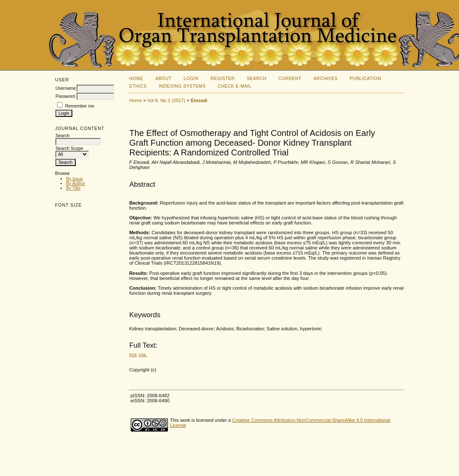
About (163, 79)
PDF (133, 355)
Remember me (80, 106)
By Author (76, 184)
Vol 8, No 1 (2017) (166, 100)
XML (143, 355)
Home (136, 79)
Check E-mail (235, 86)
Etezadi (199, 100)
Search (256, 79)
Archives (326, 79)
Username (66, 88)
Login (191, 79)
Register (222, 79)
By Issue (74, 179)
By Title (73, 188)
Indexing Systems (182, 86)
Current (290, 79)
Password (65, 96)
